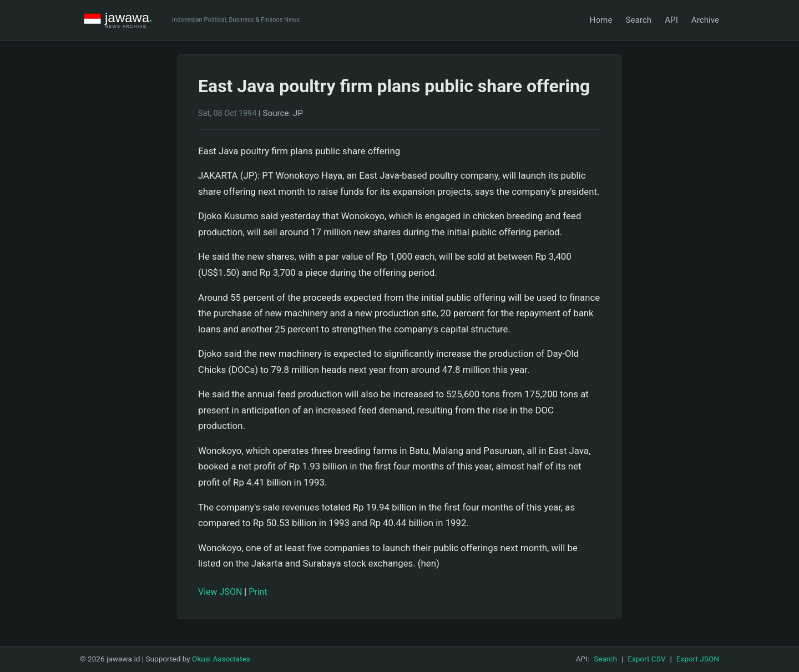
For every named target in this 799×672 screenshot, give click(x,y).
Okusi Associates (221, 659)
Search (638, 20)
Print (258, 592)
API (671, 20)
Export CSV (646, 659)
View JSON (220, 592)
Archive (705, 20)
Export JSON (698, 659)
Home (601, 20)
